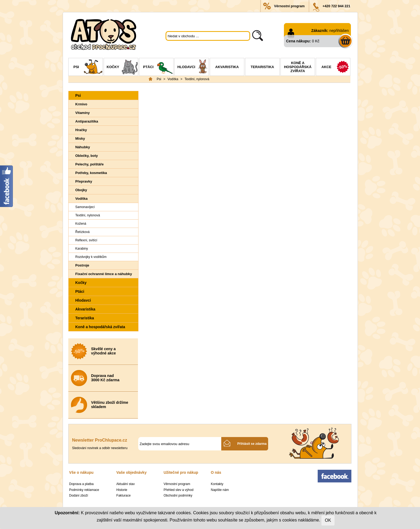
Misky (80, 138)
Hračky (81, 130)
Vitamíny (82, 113)
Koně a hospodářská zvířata (298, 67)
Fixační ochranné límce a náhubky (104, 274)
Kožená (81, 224)
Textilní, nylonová (197, 79)
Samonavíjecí (85, 207)
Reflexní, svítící (86, 240)
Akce (336, 68)
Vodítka (173, 79)
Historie (122, 490)
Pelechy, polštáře (89, 164)
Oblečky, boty (87, 156)
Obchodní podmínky (178, 495)
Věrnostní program (289, 6)
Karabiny (82, 249)
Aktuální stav (125, 484)
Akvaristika (227, 67)
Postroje (82, 265)
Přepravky (84, 181)
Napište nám (220, 490)
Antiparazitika (87, 121)
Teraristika (262, 67)
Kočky (122, 68)
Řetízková (82, 232)
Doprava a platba (81, 484)
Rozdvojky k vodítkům (91, 257)
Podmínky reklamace (84, 490)
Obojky (81, 190)
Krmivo (81, 104)
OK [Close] (328, 520)
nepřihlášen (339, 31)
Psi (88, 68)
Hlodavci (193, 68)
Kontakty (217, 484)
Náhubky (83, 147)
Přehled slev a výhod (179, 490)
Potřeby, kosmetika (91, 173)
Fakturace (123, 495)
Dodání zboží (79, 495)
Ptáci (158, 68)
